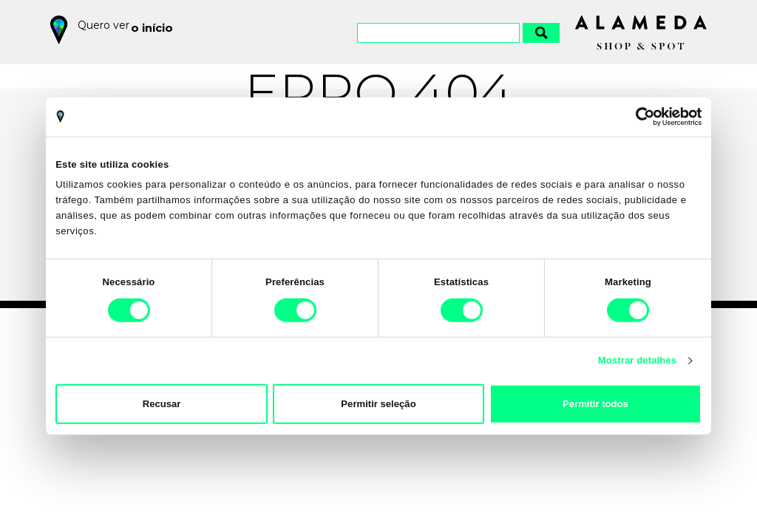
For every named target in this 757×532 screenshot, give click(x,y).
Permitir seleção (378, 404)
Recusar (162, 404)
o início (155, 25)
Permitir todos (595, 404)
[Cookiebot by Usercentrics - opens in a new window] (637, 117)
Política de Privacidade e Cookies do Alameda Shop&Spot (408, 464)
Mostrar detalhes (638, 360)
